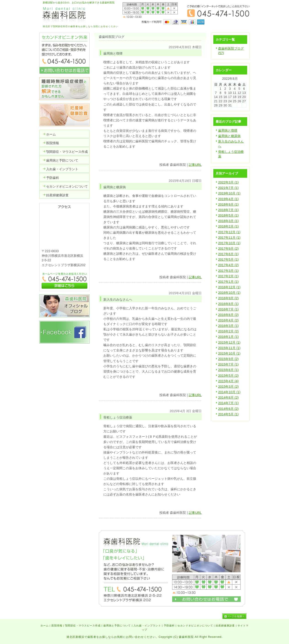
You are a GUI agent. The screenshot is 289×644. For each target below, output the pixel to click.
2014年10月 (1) (229, 392)
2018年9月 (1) (228, 204)
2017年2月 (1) (228, 276)
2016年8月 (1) (228, 304)
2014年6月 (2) (228, 409)
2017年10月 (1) (229, 243)
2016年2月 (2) (228, 331)
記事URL (195, 165)
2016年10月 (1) (229, 293)
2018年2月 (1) (228, 226)
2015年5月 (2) (228, 376)
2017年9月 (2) (228, 249)
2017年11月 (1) (229, 238)
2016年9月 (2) (228, 298)
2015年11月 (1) (229, 348)
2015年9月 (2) (228, 359)
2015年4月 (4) (228, 381)
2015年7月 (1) (228, 364)
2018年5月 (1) (228, 215)
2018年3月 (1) (228, 221)
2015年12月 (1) (229, 342)
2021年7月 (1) (228, 188)
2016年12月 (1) (229, 287)
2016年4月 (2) (228, 320)
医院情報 (57, 625)
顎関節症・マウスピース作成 (83, 625)
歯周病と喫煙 (228, 130)
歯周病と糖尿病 (229, 136)
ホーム (45, 625)
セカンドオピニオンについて (195, 625)
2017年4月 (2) (228, 265)
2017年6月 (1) (228, 254)
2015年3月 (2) (228, 387)
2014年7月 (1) (228, 403)
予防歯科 (169, 625)
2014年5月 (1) (228, 414)
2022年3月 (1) (228, 182)
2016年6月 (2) (228, 315)
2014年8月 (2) (228, 398)
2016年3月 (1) (228, 326)
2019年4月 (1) (228, 199)
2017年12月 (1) (229, 232)
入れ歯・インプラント (147, 625)
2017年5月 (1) (228, 260)
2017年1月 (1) (228, 282)
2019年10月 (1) (229, 193)
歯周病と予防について (117, 625)
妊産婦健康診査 (225, 625)
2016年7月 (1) (228, 309)
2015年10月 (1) (229, 353)
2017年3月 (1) (228, 271)
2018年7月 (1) (228, 210)
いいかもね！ (187, 156)
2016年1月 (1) (228, 337)
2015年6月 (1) (228, 370)
